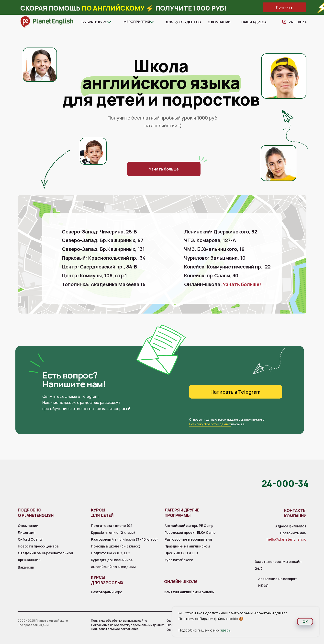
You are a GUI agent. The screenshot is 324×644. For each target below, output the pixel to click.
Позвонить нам (293, 533)
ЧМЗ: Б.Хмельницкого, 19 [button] (214, 249)
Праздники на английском (187, 546)
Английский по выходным (113, 567)
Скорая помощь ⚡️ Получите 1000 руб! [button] (123, 8)
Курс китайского (179, 560)
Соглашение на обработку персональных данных (127, 625)
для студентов (183, 22)
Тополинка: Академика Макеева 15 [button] (104, 284)
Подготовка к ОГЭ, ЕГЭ (111, 553)
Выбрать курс (94, 22)
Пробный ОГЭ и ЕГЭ (181, 553)
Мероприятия (137, 22)
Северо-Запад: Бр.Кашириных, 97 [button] (103, 240)
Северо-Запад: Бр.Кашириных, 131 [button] (103, 249)
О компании (219, 22)
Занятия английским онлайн (189, 592)
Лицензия (27, 532)
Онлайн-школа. (223, 284)
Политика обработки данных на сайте (119, 621)
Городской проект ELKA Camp (190, 532)
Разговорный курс (106, 592)
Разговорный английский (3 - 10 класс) (124, 539)
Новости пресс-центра (38, 546)
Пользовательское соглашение (115, 629)
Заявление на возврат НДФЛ (278, 582)
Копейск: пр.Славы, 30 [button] (211, 275)
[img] (47, 22)
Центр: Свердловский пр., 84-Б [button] (100, 267)
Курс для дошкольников (112, 560)
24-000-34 (298, 22)
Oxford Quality (30, 539)
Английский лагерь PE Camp (189, 526)
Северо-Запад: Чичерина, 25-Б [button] (99, 232)
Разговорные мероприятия (188, 539)
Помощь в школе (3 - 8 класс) (116, 546)
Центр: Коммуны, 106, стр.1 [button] (94, 275)
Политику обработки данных (210, 424)
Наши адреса (254, 22)
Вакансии (26, 567)
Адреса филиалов (291, 526)
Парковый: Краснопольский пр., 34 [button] (104, 258)
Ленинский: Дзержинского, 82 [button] (221, 232)
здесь (225, 630)
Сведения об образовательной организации (45, 556)
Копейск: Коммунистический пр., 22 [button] (227, 267)
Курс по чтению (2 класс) (113, 532)
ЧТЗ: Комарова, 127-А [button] (210, 240)
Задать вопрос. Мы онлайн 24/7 (278, 565)
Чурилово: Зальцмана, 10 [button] (215, 258)
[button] (284, 7)
